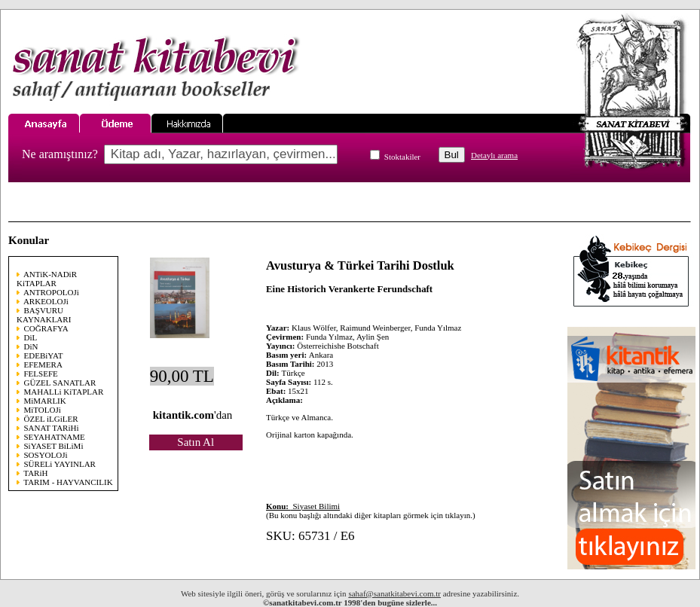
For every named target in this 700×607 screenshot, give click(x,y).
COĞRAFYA (46, 328)
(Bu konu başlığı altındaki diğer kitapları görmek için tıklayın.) (371, 511)
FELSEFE (41, 374)
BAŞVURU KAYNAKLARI (44, 315)
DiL (31, 337)
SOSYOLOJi (46, 455)
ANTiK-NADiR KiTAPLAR (47, 279)
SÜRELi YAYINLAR (60, 464)
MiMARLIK (45, 401)
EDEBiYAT (44, 355)
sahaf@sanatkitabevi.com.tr (394, 593)
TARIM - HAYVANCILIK (68, 482)
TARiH (35, 473)
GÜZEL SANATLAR (60, 383)
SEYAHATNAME (55, 437)
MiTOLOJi (43, 410)
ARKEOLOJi (46, 301)
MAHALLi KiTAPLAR (64, 392)
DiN (31, 346)
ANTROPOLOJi (51, 292)
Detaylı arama (494, 155)
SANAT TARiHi (52, 428)
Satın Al (196, 442)
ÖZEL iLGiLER (51, 419)
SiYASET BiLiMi (54, 446)
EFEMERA (43, 365)
